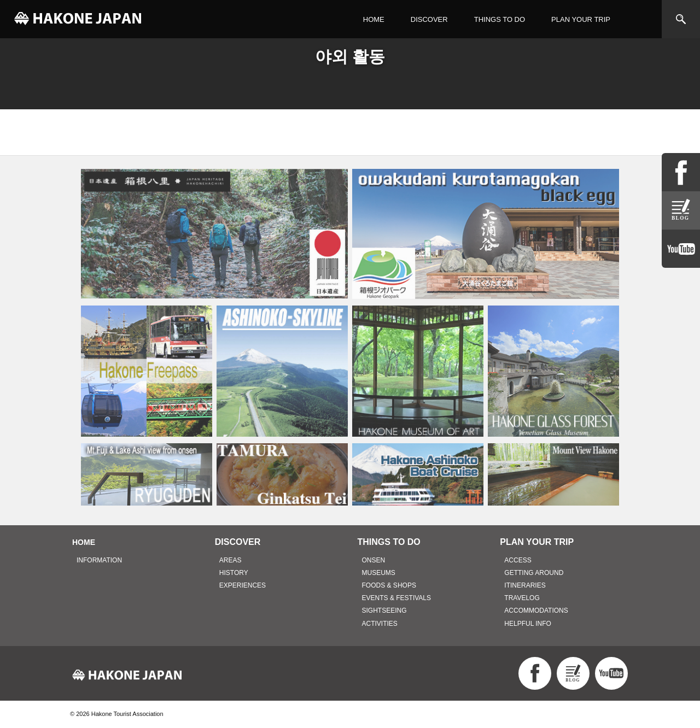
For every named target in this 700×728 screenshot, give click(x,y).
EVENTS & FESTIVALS (396, 598)
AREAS (231, 560)
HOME (374, 19)
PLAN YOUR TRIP (581, 19)
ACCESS (518, 560)
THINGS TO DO (500, 19)
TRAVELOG (522, 598)
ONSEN (374, 560)
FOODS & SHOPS (389, 585)
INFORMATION (99, 560)
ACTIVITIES (380, 624)
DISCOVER (429, 19)
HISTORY (234, 573)
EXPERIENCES (243, 585)
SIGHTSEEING (384, 610)
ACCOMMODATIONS (536, 610)
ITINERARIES (525, 585)
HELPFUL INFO (528, 624)
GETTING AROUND (534, 573)
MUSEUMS (379, 573)
